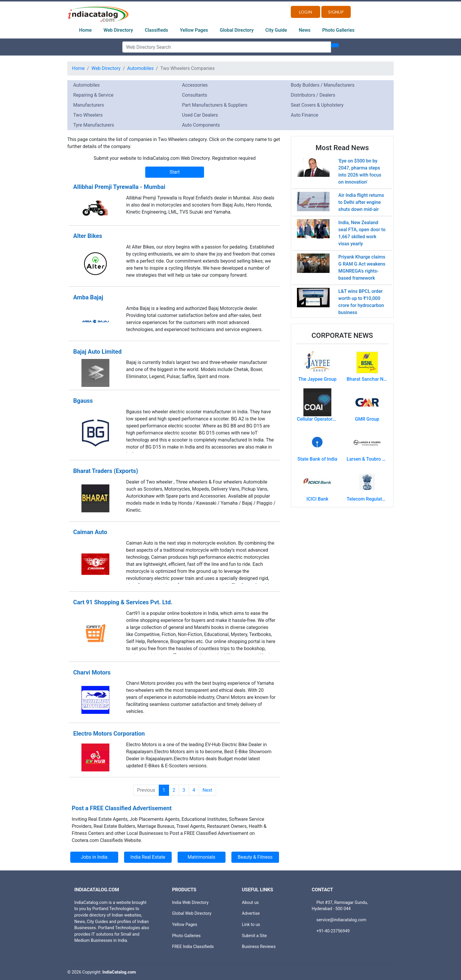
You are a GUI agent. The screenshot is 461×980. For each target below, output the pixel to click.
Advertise (251, 913)
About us (250, 903)
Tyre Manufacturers (94, 125)
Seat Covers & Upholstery (317, 105)
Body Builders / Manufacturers (323, 85)
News (305, 30)
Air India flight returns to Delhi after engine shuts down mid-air (361, 202)
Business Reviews (259, 947)
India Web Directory (190, 903)
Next (207, 790)
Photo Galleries (338, 30)
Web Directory (118, 30)
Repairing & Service (93, 95)
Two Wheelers (88, 115)
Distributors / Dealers (313, 95)
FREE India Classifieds (193, 947)
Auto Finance (304, 115)
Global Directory (237, 30)
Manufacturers (88, 105)
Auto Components (201, 125)
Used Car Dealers (200, 115)
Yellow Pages (194, 30)
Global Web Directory (192, 913)
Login (305, 12)
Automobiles (141, 68)
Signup (336, 12)
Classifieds (157, 30)
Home (85, 30)
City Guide (276, 30)
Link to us (251, 925)
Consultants (195, 95)
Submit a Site (254, 936)
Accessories (195, 85)
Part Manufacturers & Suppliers (215, 105)
